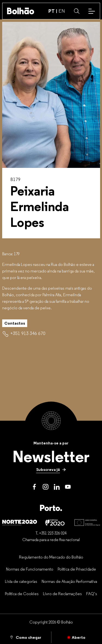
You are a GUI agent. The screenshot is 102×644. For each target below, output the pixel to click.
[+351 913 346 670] (28, 333)
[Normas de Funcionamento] (30, 569)
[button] (77, 11)
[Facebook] (34, 487)
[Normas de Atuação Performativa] (69, 581)
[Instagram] (46, 487)
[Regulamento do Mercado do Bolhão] (51, 557)
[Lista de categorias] (21, 581)
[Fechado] (77, 637)
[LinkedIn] (57, 487)
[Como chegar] (26, 637)
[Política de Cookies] (22, 593)
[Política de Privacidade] (77, 569)
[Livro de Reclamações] (62, 593)
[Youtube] (68, 487)
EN (62, 11)
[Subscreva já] (51, 470)
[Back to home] (21, 11)
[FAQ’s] (92, 593)
